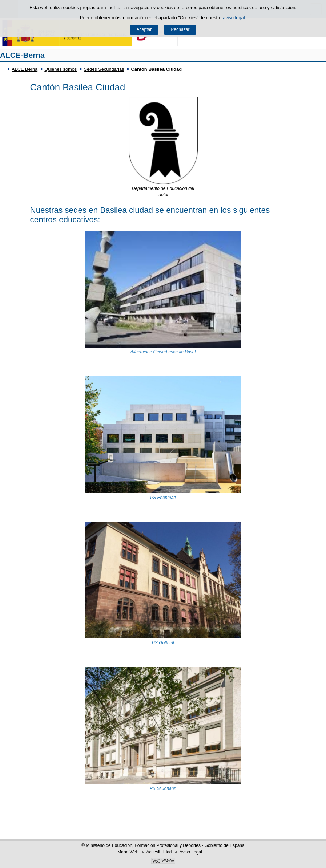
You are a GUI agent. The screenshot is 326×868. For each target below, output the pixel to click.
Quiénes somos (61, 69)
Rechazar (180, 29)
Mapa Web (128, 852)
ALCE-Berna (22, 55)
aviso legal (234, 18)
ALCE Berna (25, 69)
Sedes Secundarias (104, 69)
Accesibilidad (159, 852)
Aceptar (144, 29)
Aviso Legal (191, 852)
